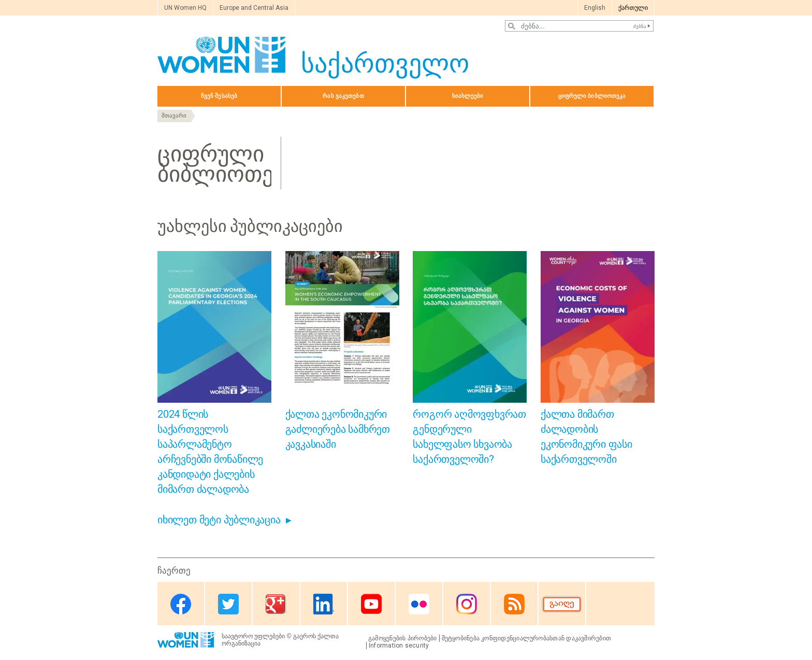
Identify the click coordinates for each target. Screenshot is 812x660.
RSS (514, 604)
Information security (399, 646)
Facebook (181, 604)
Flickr (419, 604)
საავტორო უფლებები (253, 636)
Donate (562, 604)
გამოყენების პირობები (403, 638)
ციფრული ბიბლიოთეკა (592, 96)
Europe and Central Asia (254, 8)
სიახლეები (468, 96)
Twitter (228, 604)
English (595, 8)
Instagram (467, 604)
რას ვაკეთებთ (343, 96)
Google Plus (276, 604)
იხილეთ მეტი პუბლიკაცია (219, 520)
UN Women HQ (185, 8)
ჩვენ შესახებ (219, 96)
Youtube (371, 604)
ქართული (633, 8)
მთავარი (174, 116)
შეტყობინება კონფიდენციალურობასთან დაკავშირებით (527, 638)
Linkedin (324, 604)
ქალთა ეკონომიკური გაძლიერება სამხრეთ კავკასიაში (338, 429)
